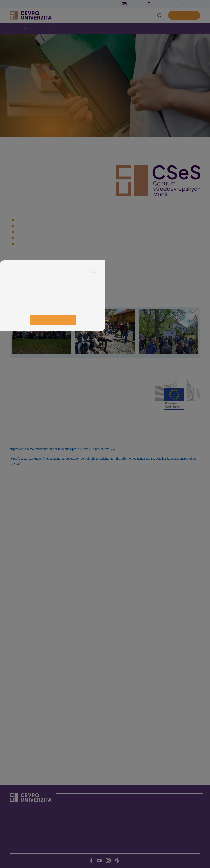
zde (65, 299)
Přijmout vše (52, 320)
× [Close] (92, 270)
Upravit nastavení (52, 308)
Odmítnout (21, 312)
